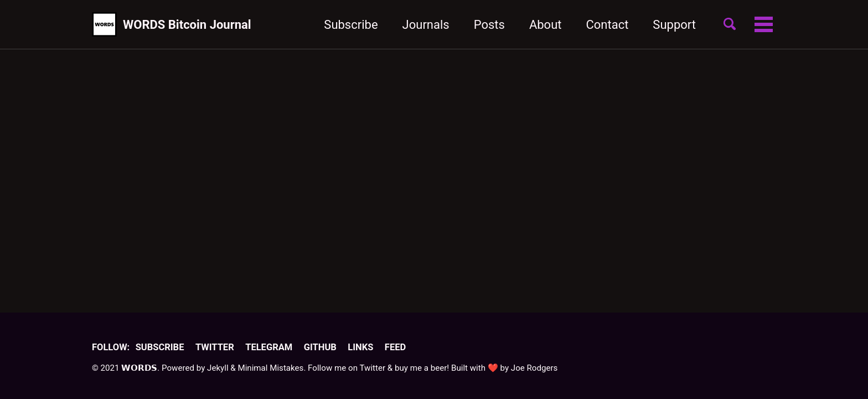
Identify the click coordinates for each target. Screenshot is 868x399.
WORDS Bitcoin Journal (187, 25)
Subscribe (351, 25)
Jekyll (218, 368)
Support (674, 25)
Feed (395, 347)
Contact (607, 25)
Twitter (215, 347)
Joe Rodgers (534, 368)
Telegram (269, 347)
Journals (426, 25)
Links (360, 347)
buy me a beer (421, 368)
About (546, 25)
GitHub (320, 347)
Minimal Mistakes (270, 368)
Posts (489, 25)
